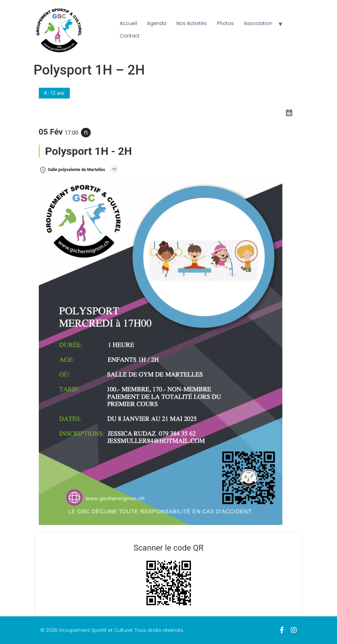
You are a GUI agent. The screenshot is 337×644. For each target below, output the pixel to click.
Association (258, 23)
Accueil (128, 23)
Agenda (157, 23)
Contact (130, 36)
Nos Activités (192, 23)
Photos (225, 23)
